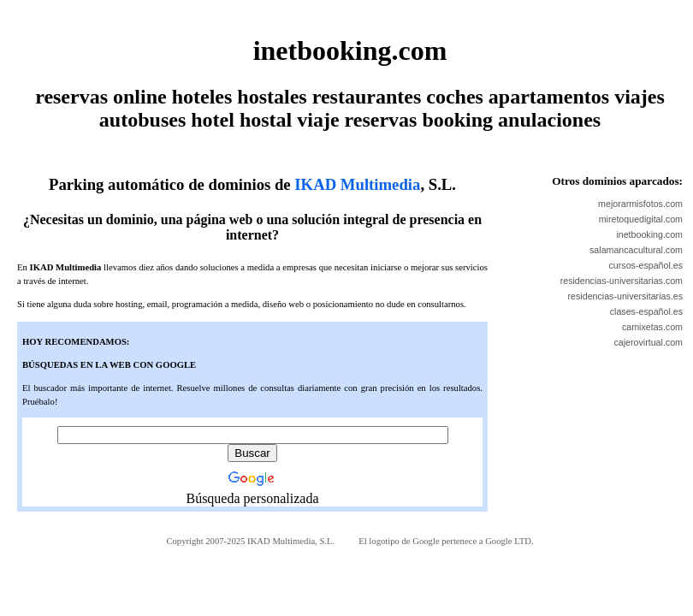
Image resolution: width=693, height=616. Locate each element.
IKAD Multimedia (357, 184)
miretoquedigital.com (641, 219)
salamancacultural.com (636, 250)
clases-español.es (646, 311)
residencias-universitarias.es (625, 296)
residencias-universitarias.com (622, 281)
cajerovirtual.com (648, 342)
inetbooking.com (649, 234)
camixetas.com (652, 327)
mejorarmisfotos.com (640, 204)
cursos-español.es (646, 265)
